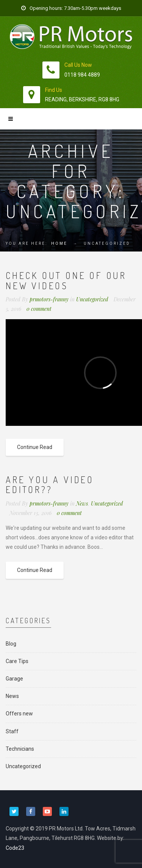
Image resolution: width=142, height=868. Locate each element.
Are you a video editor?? (50, 484)
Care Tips (17, 661)
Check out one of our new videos (66, 280)
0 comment (39, 309)
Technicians (20, 749)
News (82, 503)
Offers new (19, 714)
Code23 (15, 848)
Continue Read (35, 447)
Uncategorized (92, 299)
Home (59, 243)
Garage (14, 679)
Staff (12, 731)
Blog (11, 644)
